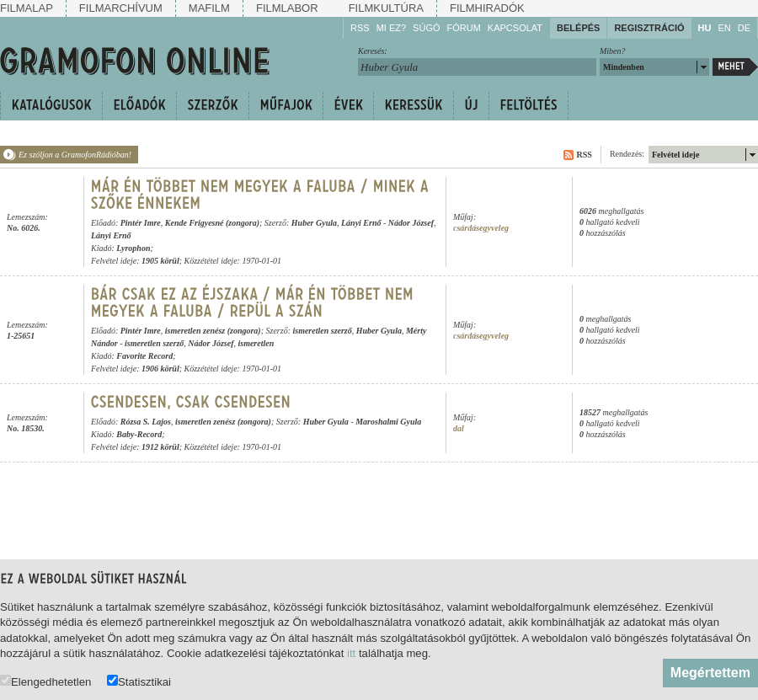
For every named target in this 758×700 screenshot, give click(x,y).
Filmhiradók (487, 8)
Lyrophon (133, 248)
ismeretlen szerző (322, 331)
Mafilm (209, 8)
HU (705, 28)
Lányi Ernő (361, 223)
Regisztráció (649, 28)
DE (744, 28)
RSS (360, 28)
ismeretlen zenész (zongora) (213, 331)
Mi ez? (391, 28)
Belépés (578, 28)
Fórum (464, 28)
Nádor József (411, 223)
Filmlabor (287, 8)
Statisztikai (139, 681)
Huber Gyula (314, 223)
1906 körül (160, 369)
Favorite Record (144, 356)
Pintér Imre (141, 223)
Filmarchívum (121, 8)
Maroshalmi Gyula (388, 422)
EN (724, 28)
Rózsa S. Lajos (146, 422)
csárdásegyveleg (481, 228)
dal (459, 428)
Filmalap (27, 8)
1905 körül (160, 261)
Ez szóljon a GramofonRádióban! (75, 155)
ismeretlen (256, 343)
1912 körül (160, 447)
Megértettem (710, 673)
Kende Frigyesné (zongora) (212, 223)
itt (351, 653)
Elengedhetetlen (45, 681)
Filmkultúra (386, 8)
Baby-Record (139, 434)
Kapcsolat (515, 28)
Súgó (426, 28)
